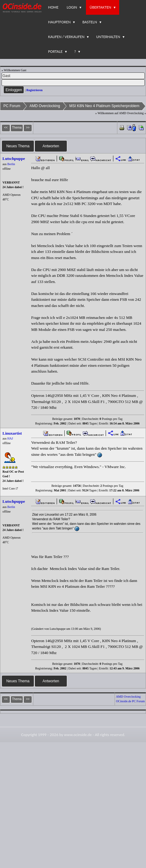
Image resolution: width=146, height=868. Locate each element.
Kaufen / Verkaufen (66, 37)
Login (72, 7)
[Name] (73, 76)
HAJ (10, 438)
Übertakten (100, 7)
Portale (55, 51)
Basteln (89, 22)
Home (53, 7)
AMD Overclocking (45, 106)
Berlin (11, 164)
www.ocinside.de (78, 735)
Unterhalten (108, 37)
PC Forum (12, 106)
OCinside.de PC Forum (130, 701)
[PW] (73, 83)
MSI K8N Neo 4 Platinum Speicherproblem (104, 106)
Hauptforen (59, 22)
